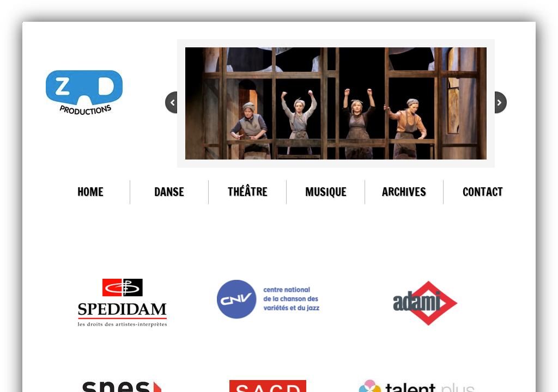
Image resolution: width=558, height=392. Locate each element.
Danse (169, 192)
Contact (483, 192)
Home (90, 192)
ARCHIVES (404, 192)
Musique (326, 192)
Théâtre (248, 192)
